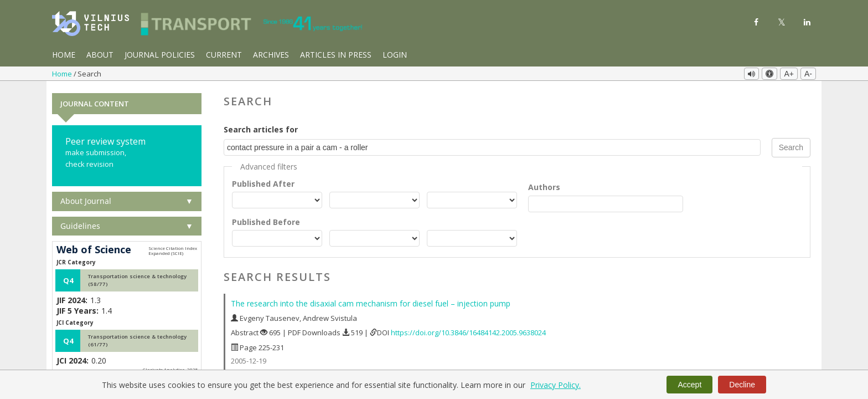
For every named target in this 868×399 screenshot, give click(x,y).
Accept (689, 385)
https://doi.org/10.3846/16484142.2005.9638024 (468, 331)
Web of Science (94, 248)
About (100, 55)
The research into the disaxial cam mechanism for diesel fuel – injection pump (371, 302)
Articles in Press (336, 55)
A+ (789, 74)
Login (395, 55)
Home (64, 55)
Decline (742, 385)
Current (224, 55)
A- (808, 74)
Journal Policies (160, 55)
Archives (271, 55)
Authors (544, 185)
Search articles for (261, 128)
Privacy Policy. (556, 385)
